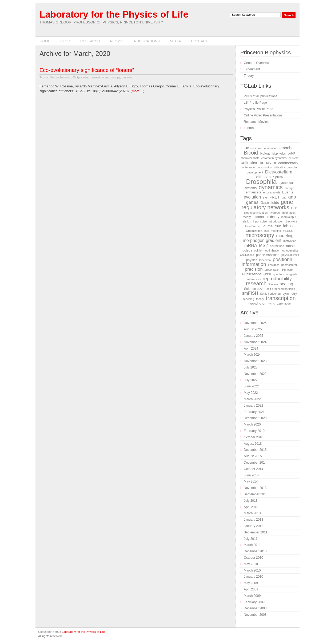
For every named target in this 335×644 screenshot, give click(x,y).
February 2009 (254, 602)
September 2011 (256, 532)
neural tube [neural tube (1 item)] (277, 246)
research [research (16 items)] (256, 283)
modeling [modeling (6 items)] (285, 236)
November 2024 (255, 342)
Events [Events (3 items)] (288, 192)
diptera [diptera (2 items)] (278, 177)
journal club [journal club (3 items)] (272, 226)
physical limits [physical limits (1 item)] (290, 255)
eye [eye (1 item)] (265, 197)
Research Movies (256, 122)
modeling (128, 77)
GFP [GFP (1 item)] (294, 208)
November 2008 (255, 615)
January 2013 (254, 520)
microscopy (113, 77)
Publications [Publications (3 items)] (252, 274)
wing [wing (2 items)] (272, 303)
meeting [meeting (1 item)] (276, 231)
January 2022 (254, 406)
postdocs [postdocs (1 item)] (274, 265)
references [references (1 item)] (254, 279)
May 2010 (251, 564)
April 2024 (251, 349)
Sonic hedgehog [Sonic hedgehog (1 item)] (270, 294)
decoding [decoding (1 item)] (292, 167)
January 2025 (254, 336)
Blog (65, 41)
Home (45, 41)
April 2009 (251, 589)
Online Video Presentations (263, 115)
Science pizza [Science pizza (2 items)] (254, 289)
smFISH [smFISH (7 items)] (250, 293)
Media (176, 41)
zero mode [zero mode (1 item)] (284, 303)
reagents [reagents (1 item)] (292, 274)
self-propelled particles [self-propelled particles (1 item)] (281, 289)
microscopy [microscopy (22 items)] (260, 235)
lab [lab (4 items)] (286, 226)
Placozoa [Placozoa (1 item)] (265, 260)
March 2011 (252, 545)
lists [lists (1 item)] (266, 231)
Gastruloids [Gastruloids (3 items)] (270, 203)
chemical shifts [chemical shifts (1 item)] (250, 158)
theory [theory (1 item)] (260, 299)
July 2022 (251, 380)
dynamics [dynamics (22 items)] (271, 187)
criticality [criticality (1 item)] (279, 167)
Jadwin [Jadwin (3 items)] (291, 221)
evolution (98, 77)
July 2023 (251, 367)
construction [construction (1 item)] (264, 167)
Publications (147, 41)
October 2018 (254, 437)
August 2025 (253, 329)
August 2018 (253, 444)
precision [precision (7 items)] (254, 269)
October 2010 (254, 558)
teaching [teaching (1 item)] (249, 299)
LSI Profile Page (255, 103)
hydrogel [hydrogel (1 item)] (275, 213)
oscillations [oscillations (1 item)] (247, 255)
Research (90, 41)
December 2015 (255, 450)
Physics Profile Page (258, 109)
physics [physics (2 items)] (252, 260)
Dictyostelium (81, 77)
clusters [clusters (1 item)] (294, 158)
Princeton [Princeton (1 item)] (288, 270)
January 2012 (254, 526)
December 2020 (255, 418)
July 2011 (251, 539)
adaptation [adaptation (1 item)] (271, 148)
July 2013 (251, 501)
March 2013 (252, 513)
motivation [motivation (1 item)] (290, 241)
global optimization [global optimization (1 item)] (256, 213)
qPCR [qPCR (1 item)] (267, 274)
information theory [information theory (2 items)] (266, 217)
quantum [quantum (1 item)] (279, 274)
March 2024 (252, 355)
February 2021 (254, 412)
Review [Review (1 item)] (273, 284)
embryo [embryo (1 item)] (289, 188)
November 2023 (255, 361)
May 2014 (251, 481)
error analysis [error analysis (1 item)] (272, 192)
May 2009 (251, 583)
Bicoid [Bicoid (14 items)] (251, 153)
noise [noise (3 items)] (290, 246)
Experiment (252, 69)
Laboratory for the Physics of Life (114, 14)
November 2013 (255, 488)
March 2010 (252, 570)
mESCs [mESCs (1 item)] (288, 231)
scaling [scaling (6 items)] (286, 284)
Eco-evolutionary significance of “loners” (87, 70)
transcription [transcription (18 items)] (281, 298)
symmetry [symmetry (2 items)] (290, 294)
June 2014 (251, 475)
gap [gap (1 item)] (284, 197)
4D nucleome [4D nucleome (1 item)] (254, 148)
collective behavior (59, 77)
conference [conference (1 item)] (248, 167)
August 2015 (253, 456)
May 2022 (251, 393)
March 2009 (252, 596)
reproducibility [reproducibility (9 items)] (277, 279)
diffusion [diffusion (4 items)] (264, 177)
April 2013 (251, 507)
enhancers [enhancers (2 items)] (253, 192)
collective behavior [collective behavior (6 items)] (259, 163)
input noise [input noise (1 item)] (260, 221)
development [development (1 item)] (255, 172)
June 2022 (251, 386)
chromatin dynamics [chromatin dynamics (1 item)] (274, 158)
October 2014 (254, 469)
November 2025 (255, 323)
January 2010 (254, 577)
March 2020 (252, 424)
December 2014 (255, 463)
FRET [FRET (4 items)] (274, 197)
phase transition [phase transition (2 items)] (268, 255)
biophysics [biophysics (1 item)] (279, 153)
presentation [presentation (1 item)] (272, 270)
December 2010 (255, 551)
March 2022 (252, 399)
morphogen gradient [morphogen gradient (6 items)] (262, 240)
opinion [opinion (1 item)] (258, 250)
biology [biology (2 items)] (265, 153)
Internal (249, 128)
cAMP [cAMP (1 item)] (291, 153)
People (117, 41)
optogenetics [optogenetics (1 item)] (290, 250)
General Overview (257, 63)
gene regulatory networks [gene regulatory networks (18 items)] (267, 204)
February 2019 (254, 431)
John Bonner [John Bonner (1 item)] (253, 226)
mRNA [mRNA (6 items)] (251, 245)
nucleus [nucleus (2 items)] (246, 250)
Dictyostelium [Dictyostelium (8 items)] (279, 172)
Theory (249, 76)
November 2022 (255, 374)
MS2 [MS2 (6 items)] (263, 245)
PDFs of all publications (260, 96)
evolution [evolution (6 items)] (252, 197)
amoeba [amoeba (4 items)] (287, 148)
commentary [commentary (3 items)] (288, 163)
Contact (199, 41)
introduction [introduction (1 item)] (276, 221)
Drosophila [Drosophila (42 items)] (261, 182)
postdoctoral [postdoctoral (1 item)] (289, 265)
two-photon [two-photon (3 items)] (257, 303)
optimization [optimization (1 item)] (273, 250)
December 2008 (255, 608)
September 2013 (256, 494)
